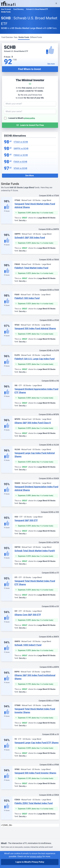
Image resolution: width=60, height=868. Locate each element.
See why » (23, 220)
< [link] (1, 825)
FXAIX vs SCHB (20, 162)
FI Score (7, 211)
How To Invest (6, 9)
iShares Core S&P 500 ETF (28, 615)
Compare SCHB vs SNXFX (49, 637)
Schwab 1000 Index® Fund (28, 645)
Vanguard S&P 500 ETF (26, 520)
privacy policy (30, 118)
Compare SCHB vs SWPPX (49, 229)
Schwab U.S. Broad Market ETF (37, 9)
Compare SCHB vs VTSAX (49, 196)
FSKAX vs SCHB (21, 155)
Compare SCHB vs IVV (50, 606)
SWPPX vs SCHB (21, 148)
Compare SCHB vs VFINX (49, 765)
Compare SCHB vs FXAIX (49, 290)
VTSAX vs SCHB (21, 142)
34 (10, 825)
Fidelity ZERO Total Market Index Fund (34, 803)
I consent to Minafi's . (22, 118)
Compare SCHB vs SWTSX (49, 542)
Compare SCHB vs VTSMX (49, 701)
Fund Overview (7, 37)
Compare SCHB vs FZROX (49, 795)
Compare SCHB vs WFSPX (49, 414)
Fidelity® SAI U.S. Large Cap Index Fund (34, 359)
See (51, 64)
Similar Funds (24, 37)
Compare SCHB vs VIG (50, 381)
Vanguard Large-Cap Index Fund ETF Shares (37, 743)
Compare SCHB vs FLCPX (49, 350)
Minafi (4, 843)
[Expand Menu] (56, 3)
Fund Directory (18, 9)
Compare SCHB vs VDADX (49, 478)
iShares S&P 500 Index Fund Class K (33, 423)
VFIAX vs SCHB (20, 168)
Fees (16, 37)
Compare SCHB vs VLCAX (49, 445)
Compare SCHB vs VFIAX (49, 320)
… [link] (8, 825)
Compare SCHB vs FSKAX (49, 260)
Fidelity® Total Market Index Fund (31, 268)
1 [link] (3, 825)
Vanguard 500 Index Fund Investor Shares (35, 773)
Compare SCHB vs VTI (50, 573)
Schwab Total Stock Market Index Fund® (35, 551)
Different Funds (36, 37)
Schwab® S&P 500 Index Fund (30, 238)
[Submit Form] (30, 125)
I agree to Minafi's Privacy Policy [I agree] (30, 862)
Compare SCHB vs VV (51, 734)
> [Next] (12, 825)
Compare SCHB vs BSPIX (49, 667)
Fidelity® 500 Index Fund (27, 298)
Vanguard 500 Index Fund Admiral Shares (35, 328)
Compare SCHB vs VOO (50, 512)
